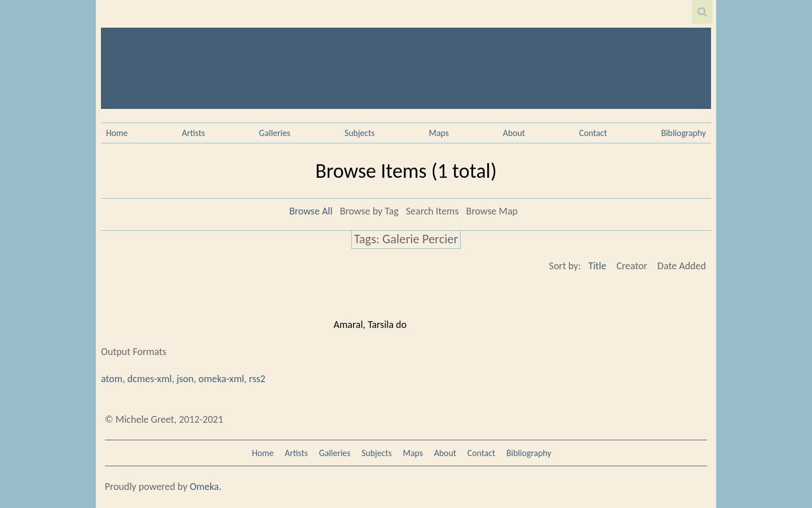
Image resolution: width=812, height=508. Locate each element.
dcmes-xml (150, 379)
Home (117, 133)
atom (112, 379)
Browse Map (492, 211)
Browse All (311, 211)
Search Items (433, 211)
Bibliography (683, 133)
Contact (593, 133)
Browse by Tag (369, 211)
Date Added (682, 266)
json (185, 379)
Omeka (204, 487)
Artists (194, 133)
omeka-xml (221, 379)
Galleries (275, 133)
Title (597, 266)
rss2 (257, 379)
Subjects (360, 133)
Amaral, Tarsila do (370, 325)
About (514, 133)
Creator (632, 266)
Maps (438, 133)
